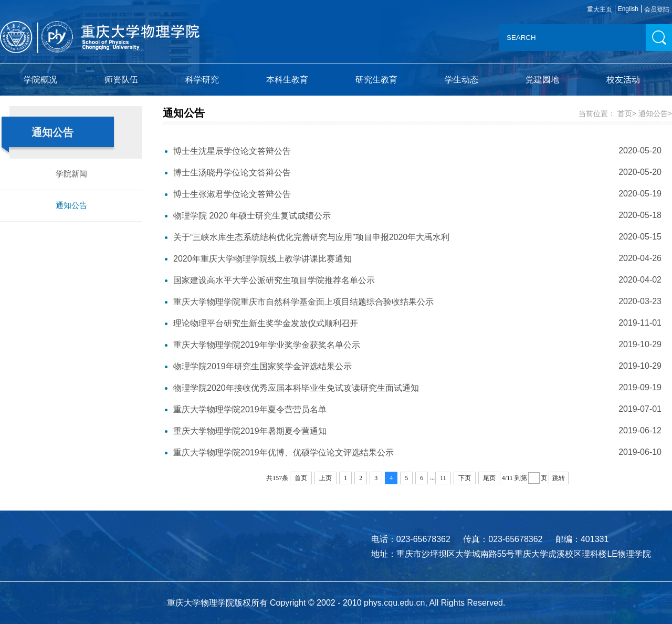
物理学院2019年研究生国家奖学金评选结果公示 (262, 366)
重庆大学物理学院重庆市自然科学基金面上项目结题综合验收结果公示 (303, 302)
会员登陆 (657, 9)
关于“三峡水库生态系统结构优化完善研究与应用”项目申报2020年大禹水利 (311, 237)
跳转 (559, 478)
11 (443, 478)
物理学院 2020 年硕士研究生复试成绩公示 (252, 216)
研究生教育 (376, 80)
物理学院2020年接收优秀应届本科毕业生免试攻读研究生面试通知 (296, 388)
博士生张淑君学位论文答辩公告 (232, 194)
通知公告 (71, 205)
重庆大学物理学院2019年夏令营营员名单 (250, 409)
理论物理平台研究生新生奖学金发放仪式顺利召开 (266, 323)
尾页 (489, 478)
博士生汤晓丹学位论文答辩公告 (232, 173)
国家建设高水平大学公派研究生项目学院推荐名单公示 (274, 280)
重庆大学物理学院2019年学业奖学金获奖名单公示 (267, 345)
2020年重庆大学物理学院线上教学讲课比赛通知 (262, 259)
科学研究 (202, 80)
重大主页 (600, 9)
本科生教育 (287, 80)
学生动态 (461, 80)
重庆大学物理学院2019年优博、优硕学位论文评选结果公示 (283, 453)
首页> (627, 113)
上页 (325, 478)
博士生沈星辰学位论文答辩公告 (232, 151)
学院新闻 (71, 174)
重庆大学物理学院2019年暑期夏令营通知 (250, 431)
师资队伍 (121, 80)
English (628, 9)
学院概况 (40, 80)
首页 (301, 478)
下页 (465, 478)
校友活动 (623, 80)
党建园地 (542, 80)
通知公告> (655, 113)
